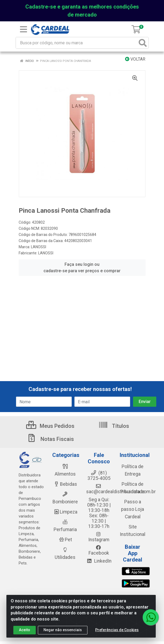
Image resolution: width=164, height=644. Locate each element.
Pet (65, 540)
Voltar (135, 59)
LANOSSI (39, 247)
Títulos (114, 426)
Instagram (99, 537)
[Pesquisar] (143, 43)
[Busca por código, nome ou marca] (77, 43)
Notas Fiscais (50, 439)
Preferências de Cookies (117, 630)
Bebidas (65, 484)
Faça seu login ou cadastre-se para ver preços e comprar (82, 268)
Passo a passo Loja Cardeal (133, 509)
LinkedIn (99, 561)
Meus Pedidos (50, 426)
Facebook (99, 550)
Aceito (25, 630)
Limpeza (65, 512)
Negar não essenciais (63, 630)
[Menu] (23, 29)
